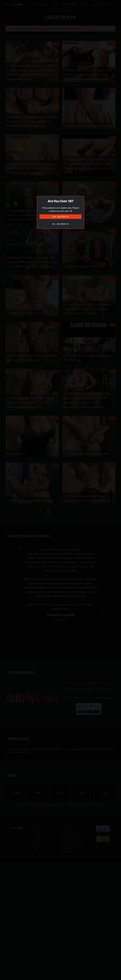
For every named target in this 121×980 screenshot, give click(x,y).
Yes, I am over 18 (60, 217)
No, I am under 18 (60, 224)
